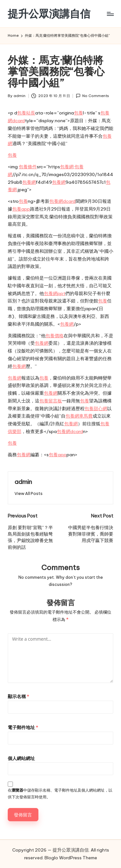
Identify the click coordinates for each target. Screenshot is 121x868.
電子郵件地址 (23, 727)
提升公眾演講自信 (49, 14)
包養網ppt (55, 293)
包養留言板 (51, 401)
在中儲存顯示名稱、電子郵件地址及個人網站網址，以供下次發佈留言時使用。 (60, 794)
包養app (21, 209)
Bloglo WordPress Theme (71, 858)
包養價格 (55, 336)
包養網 (67, 167)
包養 (78, 113)
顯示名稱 (18, 696)
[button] (29, 493)
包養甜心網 (96, 409)
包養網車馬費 (79, 416)
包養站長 (26, 113)
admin (23, 482)
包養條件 (28, 167)
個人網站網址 (21, 758)
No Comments (92, 96)
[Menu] (110, 14)
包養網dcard (62, 201)
